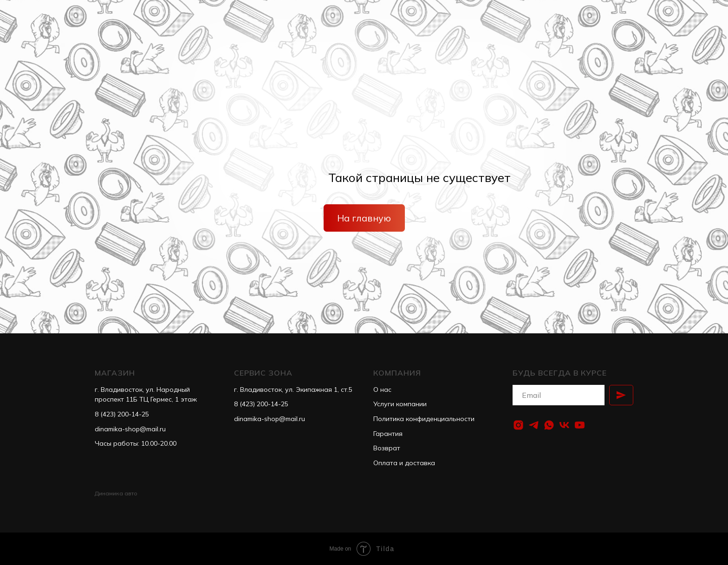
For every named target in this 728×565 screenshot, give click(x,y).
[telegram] (534, 425)
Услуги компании (400, 404)
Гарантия (388, 434)
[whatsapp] (549, 425)
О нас (382, 390)
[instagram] (518, 425)
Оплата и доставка (404, 463)
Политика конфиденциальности (424, 419)
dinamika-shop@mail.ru (130, 429)
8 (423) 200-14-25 (122, 414)
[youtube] (580, 425)
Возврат (387, 448)
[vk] (564, 425)
